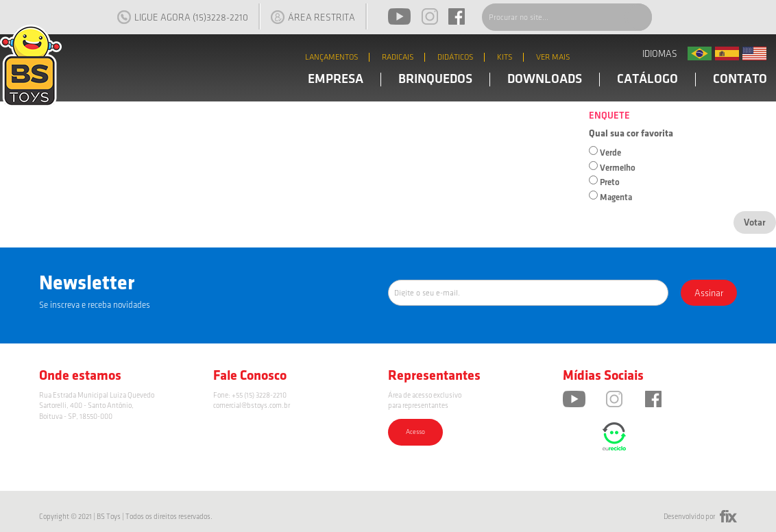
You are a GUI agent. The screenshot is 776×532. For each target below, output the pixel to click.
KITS (505, 57)
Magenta (616, 197)
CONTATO (740, 79)
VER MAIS (553, 57)
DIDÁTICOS (456, 57)
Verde (610, 153)
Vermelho (618, 168)
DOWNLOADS (545, 79)
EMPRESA (336, 79)
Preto (610, 182)
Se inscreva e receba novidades (95, 305)
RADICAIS (398, 57)
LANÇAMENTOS (332, 57)
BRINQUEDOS (435, 79)
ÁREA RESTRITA (313, 17)
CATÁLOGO (647, 79)
